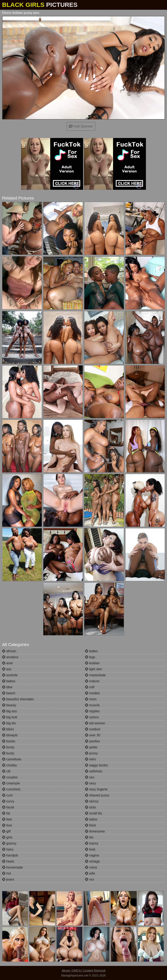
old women (95, 723)
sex (90, 777)
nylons (92, 717)
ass (7, 669)
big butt (10, 717)
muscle (92, 705)
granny (9, 843)
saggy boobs (96, 765)
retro (90, 759)
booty (8, 747)
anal (7, 663)
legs (90, 657)
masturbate (95, 675)
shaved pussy (97, 795)
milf (90, 687)
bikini (8, 729)
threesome (95, 831)
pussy (91, 753)
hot (7, 873)
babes (9, 681)
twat (90, 849)
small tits (94, 813)
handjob (10, 855)
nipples (92, 711)
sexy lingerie (96, 789)
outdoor (93, 729)
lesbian (92, 663)
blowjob (10, 735)
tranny (92, 843)
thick (90, 825)
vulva (91, 867)
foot (7, 825)
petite (91, 747)
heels (8, 861)
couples (10, 777)
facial (8, 807)
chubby (10, 765)
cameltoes (12, 759)
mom (91, 699)
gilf (6, 831)
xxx (89, 879)
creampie (11, 783)
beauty (9, 705)
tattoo (91, 819)
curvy (8, 801)
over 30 (93, 735)
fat (6, 813)
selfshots (94, 771)
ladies (91, 651)
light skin (94, 669)
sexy (90, 783)
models (92, 693)
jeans (8, 879)
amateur (10, 657)
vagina (92, 855)
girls (7, 837)
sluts (90, 807)
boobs (9, 741)
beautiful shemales (18, 699)
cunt (7, 795)
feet (7, 819)
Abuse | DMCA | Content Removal (83, 970)
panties (92, 741)
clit (6, 771)
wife (90, 873)
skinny (92, 801)
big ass (9, 711)
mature (92, 681)
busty (8, 753)
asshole (10, 675)
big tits (9, 723)
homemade (13, 867)
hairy (8, 849)
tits (89, 837)
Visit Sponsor (81, 126)
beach (9, 693)
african (9, 651)
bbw (7, 687)
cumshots (11, 789)
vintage (92, 861)
